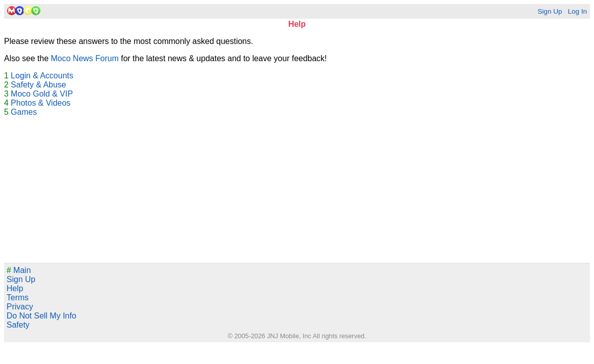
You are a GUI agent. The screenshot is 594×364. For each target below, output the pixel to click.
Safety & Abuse (38, 85)
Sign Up (550, 11)
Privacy (20, 307)
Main (19, 270)
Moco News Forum (85, 58)
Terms (18, 298)
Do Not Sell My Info (41, 316)
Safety (18, 325)
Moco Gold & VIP (42, 94)
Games (24, 112)
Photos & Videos (40, 103)
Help (15, 288)
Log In (577, 11)
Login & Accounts (42, 76)
